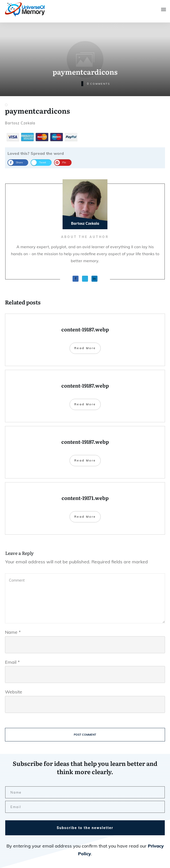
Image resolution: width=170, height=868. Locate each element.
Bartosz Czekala (20, 123)
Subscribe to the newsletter (85, 828)
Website (14, 692)
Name (13, 632)
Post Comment (85, 735)
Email (12, 662)
